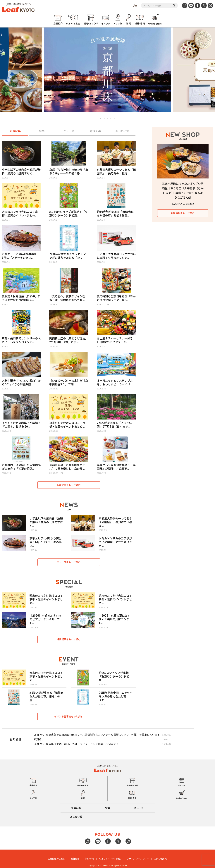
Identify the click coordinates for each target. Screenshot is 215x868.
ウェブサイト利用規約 (110, 858)
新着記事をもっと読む (69, 485)
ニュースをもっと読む (69, 562)
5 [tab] (114, 118)
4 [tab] (111, 118)
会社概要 (75, 858)
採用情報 (89, 858)
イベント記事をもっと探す (69, 716)
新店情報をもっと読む (183, 213)
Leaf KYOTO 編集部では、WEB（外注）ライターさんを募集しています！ (76, 744)
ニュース (69, 131)
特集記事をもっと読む (69, 639)
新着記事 (15, 131)
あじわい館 (122, 131)
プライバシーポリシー (138, 858)
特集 (42, 131)
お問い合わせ (161, 858)
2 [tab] (104, 118)
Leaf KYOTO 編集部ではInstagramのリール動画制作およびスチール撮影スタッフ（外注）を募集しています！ (98, 735)
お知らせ (39, 739)
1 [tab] (101, 118)
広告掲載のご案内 (56, 858)
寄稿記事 (95, 131)
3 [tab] (107, 118)
